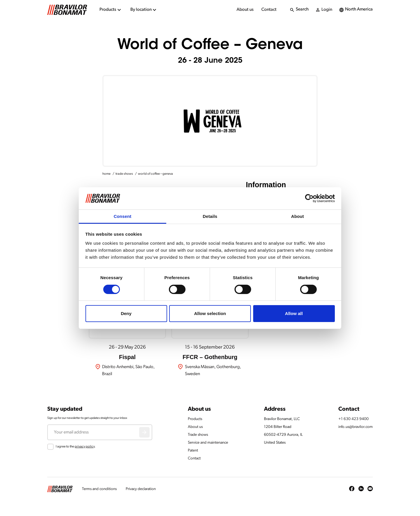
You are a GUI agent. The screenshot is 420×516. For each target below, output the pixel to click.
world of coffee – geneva (155, 174)
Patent (193, 451)
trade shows (124, 174)
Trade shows (198, 435)
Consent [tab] (123, 216)
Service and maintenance (208, 443)
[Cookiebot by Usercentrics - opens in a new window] (309, 198)
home (106, 174)
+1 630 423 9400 (353, 419)
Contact (269, 10)
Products (195, 419)
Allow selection (210, 313)
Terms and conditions (99, 489)
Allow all (294, 313)
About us (245, 10)
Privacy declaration (141, 489)
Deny (126, 313)
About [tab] (297, 216)
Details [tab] (210, 216)
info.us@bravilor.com (356, 427)
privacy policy (85, 447)
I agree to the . (76, 447)
